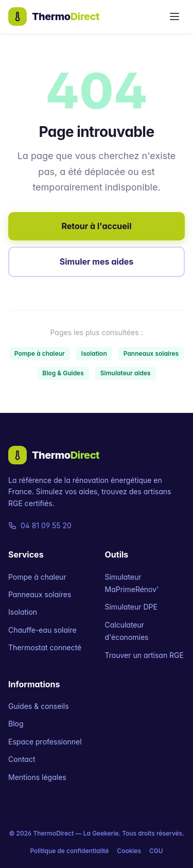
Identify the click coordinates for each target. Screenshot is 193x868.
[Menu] (174, 16)
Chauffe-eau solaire (42, 630)
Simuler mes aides (97, 262)
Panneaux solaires (151, 353)
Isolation (94, 353)
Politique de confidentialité (69, 851)
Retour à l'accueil (96, 226)
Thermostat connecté (45, 647)
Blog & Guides (63, 373)
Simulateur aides (126, 373)
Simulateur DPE (131, 607)
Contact (22, 759)
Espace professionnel (45, 742)
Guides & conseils (39, 706)
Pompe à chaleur (40, 353)
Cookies (129, 851)
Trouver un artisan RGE (144, 655)
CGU (156, 851)
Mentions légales (37, 777)
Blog (16, 724)
